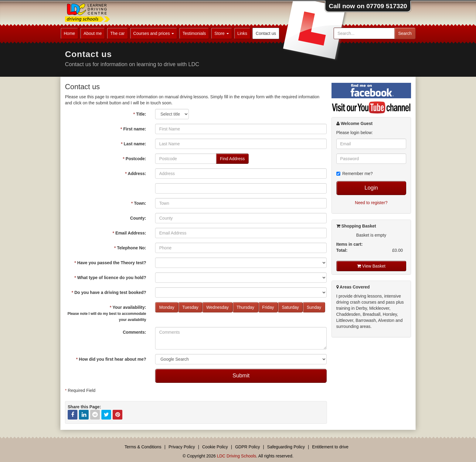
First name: (133, 129)
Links (242, 33)
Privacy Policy (182, 447)
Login (371, 188)
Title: (140, 114)
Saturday (290, 307)
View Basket (371, 266)
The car (117, 33)
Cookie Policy (215, 447)
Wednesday (217, 307)
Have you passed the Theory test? (110, 263)
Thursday (245, 307)
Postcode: (134, 159)
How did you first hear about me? (111, 359)
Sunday (314, 307)
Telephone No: (130, 248)
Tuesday (190, 307)
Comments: (134, 332)
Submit (241, 376)
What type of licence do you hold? (110, 278)
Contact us (266, 33)
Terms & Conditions (143, 447)
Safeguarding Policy (286, 447)
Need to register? (371, 203)
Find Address (232, 159)
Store (221, 33)
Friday (268, 307)
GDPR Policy (247, 447)
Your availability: (107, 313)
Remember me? (355, 174)
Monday (167, 307)
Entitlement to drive (330, 447)
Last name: (133, 144)
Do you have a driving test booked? (109, 292)
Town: (139, 203)
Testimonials (194, 33)
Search (405, 33)
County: (138, 218)
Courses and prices (154, 33)
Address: (136, 174)
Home (69, 33)
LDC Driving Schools (236, 456)
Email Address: (129, 233)
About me (93, 33)
